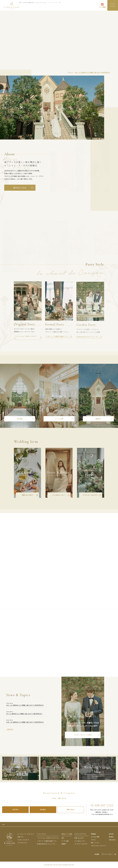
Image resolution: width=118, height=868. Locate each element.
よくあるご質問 (95, 837)
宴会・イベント (95, 843)
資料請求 (43, 810)
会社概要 (97, 854)
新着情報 (93, 834)
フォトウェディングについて (99, 846)
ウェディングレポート (23, 840)
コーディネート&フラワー (91, 495)
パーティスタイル (41, 834)
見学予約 (15, 810)
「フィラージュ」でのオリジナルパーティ (48, 838)
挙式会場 (20, 419)
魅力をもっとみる (20, 188)
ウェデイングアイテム (80, 834)
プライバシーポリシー (107, 854)
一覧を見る (10, 730)
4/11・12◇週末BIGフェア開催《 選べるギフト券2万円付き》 (93, 72)
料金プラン (21, 837)
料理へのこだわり (27, 495)
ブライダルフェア (22, 843)
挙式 (63, 838)
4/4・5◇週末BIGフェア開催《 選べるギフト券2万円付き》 (24, 714)
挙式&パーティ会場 (67, 834)
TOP (3, 824)
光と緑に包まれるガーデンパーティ (46, 844)
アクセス (93, 840)
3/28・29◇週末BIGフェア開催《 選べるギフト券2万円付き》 (25, 723)
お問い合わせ (71, 810)
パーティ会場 (59, 419)
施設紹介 (98, 419)
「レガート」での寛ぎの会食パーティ (47, 841)
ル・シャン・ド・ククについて (26, 834)
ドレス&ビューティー (59, 495)
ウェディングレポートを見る (83, 735)
